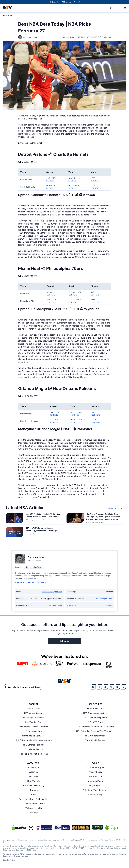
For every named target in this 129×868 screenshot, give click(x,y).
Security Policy (95, 795)
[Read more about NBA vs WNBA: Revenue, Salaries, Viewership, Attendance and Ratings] (43, 530)
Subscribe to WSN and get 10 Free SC (66, 2)
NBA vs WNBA (34, 709)
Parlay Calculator (34, 731)
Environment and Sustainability (34, 799)
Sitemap (34, 813)
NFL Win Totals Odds (95, 736)
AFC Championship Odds (95, 718)
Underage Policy (95, 781)
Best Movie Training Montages (34, 727)
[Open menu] (125, 8)
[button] (125, 8)
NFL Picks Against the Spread (34, 754)
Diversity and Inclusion (34, 804)
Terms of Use (95, 776)
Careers (34, 790)
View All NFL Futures (95, 740)
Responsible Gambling (34, 785)
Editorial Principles (95, 767)
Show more (116, 508)
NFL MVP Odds (95, 722)
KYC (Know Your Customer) (95, 790)
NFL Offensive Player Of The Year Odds (95, 727)
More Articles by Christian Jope (30, 582)
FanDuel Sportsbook (104, 598)
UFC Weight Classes (34, 713)
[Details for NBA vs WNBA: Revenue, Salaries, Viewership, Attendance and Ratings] (15, 532)
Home (5, 16)
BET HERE (50, 181)
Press (34, 795)
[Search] (118, 8)
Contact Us (34, 767)
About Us (34, 772)
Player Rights (95, 785)
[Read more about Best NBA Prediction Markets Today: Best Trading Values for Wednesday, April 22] (43, 516)
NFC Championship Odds (95, 713)
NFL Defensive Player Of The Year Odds (95, 731)
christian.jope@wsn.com (52, 592)
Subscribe (65, 641)
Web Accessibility (34, 808)
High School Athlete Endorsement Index (34, 740)
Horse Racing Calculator (34, 736)
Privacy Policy (95, 772)
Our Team (34, 776)
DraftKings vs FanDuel (34, 718)
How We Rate (34, 781)
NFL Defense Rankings (34, 749)
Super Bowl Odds (95, 709)
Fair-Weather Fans (34, 722)
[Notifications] (111, 8)
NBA (12, 16)
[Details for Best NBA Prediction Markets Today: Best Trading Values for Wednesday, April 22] (15, 518)
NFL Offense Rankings (34, 745)
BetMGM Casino (56, 605)
